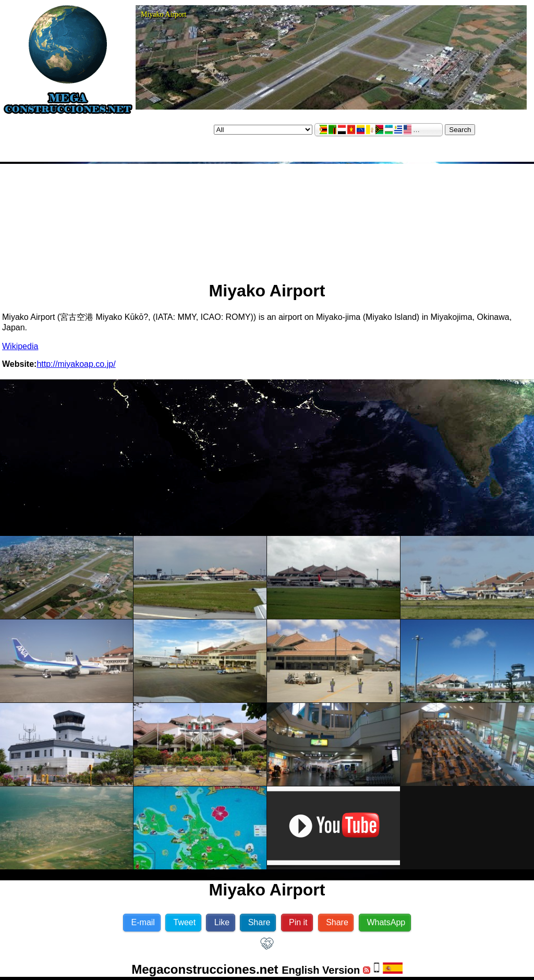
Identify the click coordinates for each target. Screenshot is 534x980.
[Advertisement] (267, 218)
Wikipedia (20, 346)
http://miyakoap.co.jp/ (76, 364)
